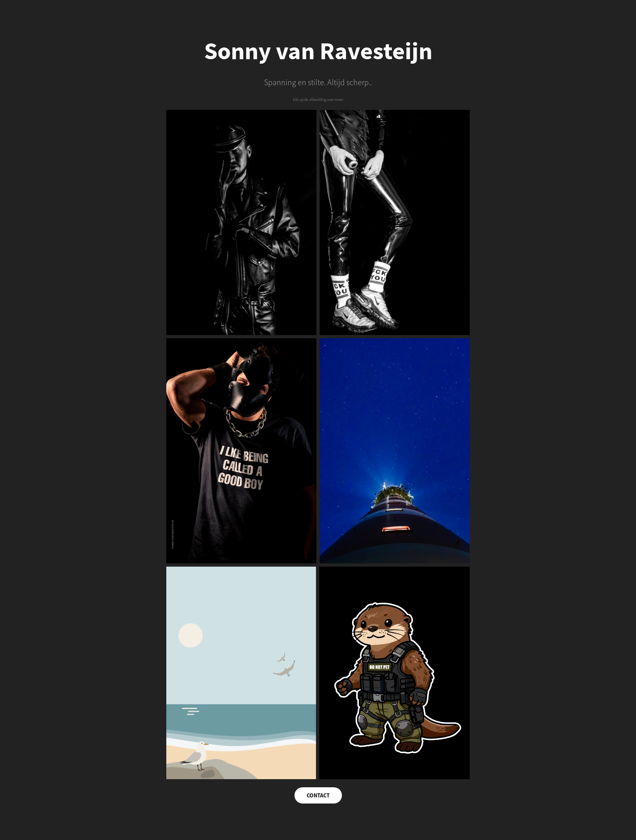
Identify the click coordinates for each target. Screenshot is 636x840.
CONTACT (318, 795)
